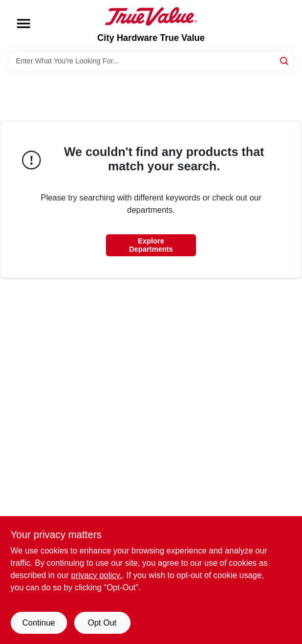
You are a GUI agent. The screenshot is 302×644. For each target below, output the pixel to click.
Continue (38, 623)
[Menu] (24, 24)
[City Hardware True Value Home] (151, 16)
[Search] (285, 60)
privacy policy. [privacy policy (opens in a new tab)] (96, 575)
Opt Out (102, 623)
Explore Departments (151, 245)
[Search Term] (151, 61)
